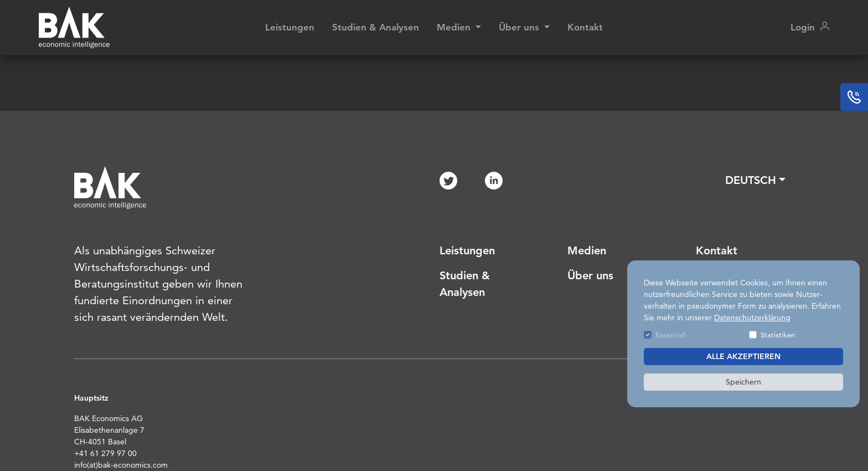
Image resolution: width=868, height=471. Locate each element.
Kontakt (585, 27)
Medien (587, 250)
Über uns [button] (520, 27)
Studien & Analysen (376, 27)
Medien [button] (455, 27)
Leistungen (290, 27)
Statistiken (778, 335)
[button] (755, 180)
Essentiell (671, 335)
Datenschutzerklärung (752, 318)
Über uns (590, 275)
